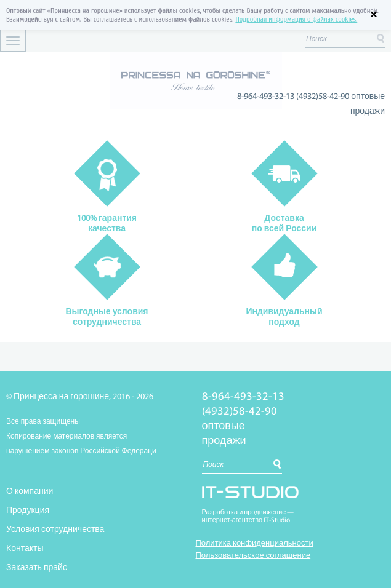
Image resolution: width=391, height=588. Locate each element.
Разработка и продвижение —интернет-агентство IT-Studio (248, 517)
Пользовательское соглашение (253, 556)
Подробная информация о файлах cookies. (296, 19)
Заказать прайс (37, 568)
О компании (30, 492)
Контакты (25, 549)
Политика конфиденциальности (255, 543)
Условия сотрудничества (55, 530)
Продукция (28, 511)
